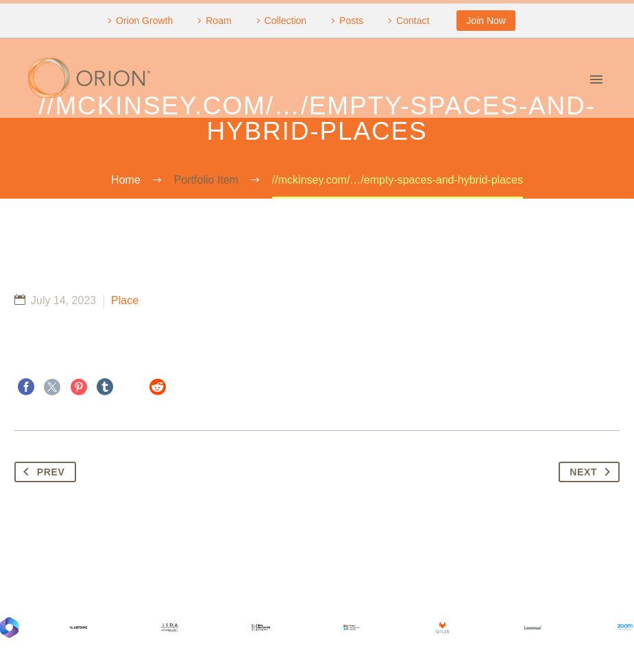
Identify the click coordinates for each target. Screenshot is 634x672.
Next (593, 472)
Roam (218, 21)
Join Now (486, 21)
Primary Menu (596, 79)
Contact (413, 21)
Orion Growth (144, 21)
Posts (351, 21)
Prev (41, 472)
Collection (285, 21)
